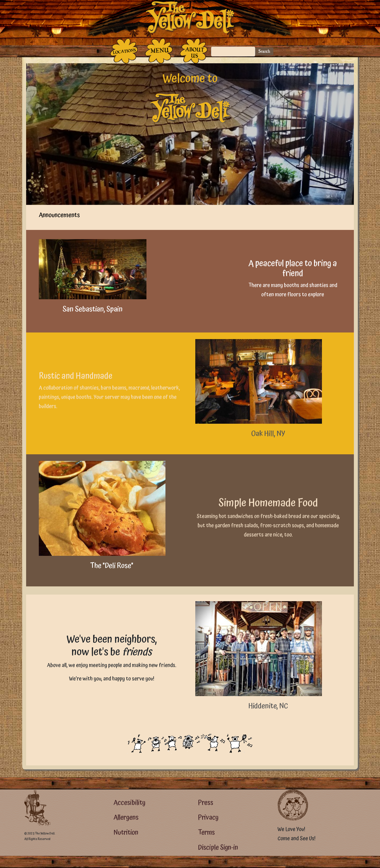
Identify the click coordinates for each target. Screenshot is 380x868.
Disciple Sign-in (218, 848)
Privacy (208, 818)
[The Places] (124, 51)
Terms (206, 833)
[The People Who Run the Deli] (194, 51)
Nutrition (126, 833)
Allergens (126, 818)
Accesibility (129, 803)
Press (206, 803)
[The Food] (159, 51)
